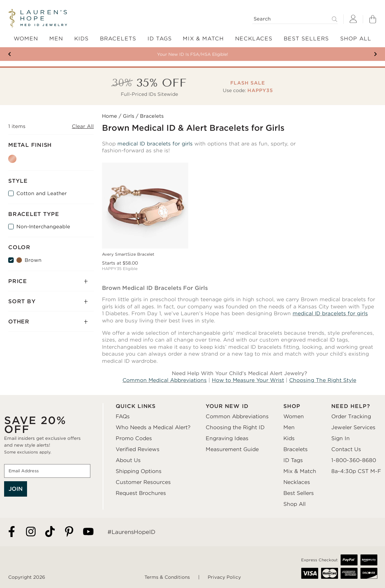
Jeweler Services (353, 427)
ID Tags (293, 460)
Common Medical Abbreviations (165, 380)
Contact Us (346, 449)
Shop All (294, 504)
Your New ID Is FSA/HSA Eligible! (192, 54)
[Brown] (11, 260)
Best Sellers (299, 493)
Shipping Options (139, 471)
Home (110, 116)
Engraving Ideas (227, 438)
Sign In (341, 438)
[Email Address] (47, 471)
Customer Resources (143, 482)
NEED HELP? (351, 406)
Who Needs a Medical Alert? (153, 427)
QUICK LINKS (136, 406)
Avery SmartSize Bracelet (128, 254)
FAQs (123, 417)
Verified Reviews (138, 449)
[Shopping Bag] (373, 19)
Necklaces (297, 482)
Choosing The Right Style (323, 380)
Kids (289, 438)
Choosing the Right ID (235, 427)
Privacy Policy (224, 577)
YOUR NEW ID (227, 406)
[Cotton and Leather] (11, 193)
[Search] (295, 19)
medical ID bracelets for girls (155, 144)
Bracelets (296, 449)
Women (294, 417)
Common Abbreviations (237, 417)
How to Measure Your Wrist (248, 380)
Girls (129, 116)
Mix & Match (300, 471)
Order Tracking (351, 417)
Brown (33, 260)
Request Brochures (141, 493)
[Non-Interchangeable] (11, 227)
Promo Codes (134, 438)
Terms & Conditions (167, 577)
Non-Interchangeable (43, 227)
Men (289, 427)
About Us (128, 460)
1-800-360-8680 (354, 460)
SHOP (292, 406)
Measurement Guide (232, 449)
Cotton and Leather (42, 193)
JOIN (16, 489)
